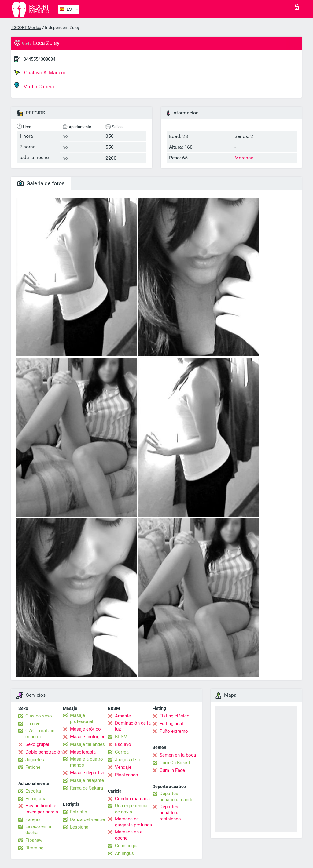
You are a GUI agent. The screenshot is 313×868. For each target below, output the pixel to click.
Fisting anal (171, 724)
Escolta (33, 791)
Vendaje (123, 767)
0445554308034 (39, 59)
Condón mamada (132, 799)
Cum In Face (172, 770)
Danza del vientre (87, 819)
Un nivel (33, 724)
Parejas (33, 819)
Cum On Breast (175, 763)
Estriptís (79, 812)
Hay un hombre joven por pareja (42, 809)
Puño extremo (174, 731)
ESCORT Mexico (26, 27)
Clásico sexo (39, 716)
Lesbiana (79, 827)
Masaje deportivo (88, 773)
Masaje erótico (85, 729)
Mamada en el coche (129, 835)
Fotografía (36, 799)
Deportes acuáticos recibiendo (170, 813)
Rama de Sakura (87, 788)
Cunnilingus (127, 846)
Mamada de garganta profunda (133, 822)
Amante (123, 716)
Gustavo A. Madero (40, 73)
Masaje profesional (82, 718)
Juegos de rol (129, 760)
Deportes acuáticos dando (177, 797)
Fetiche (33, 767)
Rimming (34, 848)
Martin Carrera (34, 86)
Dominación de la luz (133, 726)
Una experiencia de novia (131, 809)
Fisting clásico (175, 716)
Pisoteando (127, 775)
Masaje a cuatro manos (87, 762)
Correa (122, 752)
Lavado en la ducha (38, 830)
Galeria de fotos (41, 183)
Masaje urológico (88, 737)
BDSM (121, 737)
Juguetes (35, 760)
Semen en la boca (178, 755)
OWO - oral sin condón (40, 734)
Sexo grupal (37, 744)
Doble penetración (44, 752)
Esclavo (123, 744)
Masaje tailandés (87, 744)
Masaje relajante (87, 780)
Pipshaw (34, 840)
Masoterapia (83, 752)
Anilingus (124, 853)
